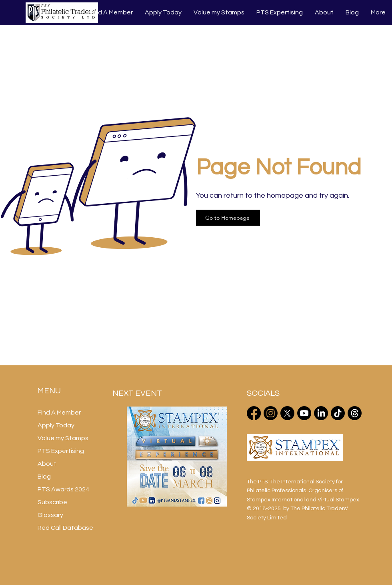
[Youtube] (304, 413)
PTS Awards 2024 (63, 489)
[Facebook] (254, 413)
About (47, 464)
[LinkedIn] (321, 413)
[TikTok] (338, 413)
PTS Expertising (61, 451)
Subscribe (52, 502)
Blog (44, 477)
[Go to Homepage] (228, 218)
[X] (287, 413)
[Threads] (355, 413)
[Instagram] (271, 413)
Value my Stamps (63, 438)
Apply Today (56, 425)
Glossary (50, 515)
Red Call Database (65, 528)
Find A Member (59, 413)
